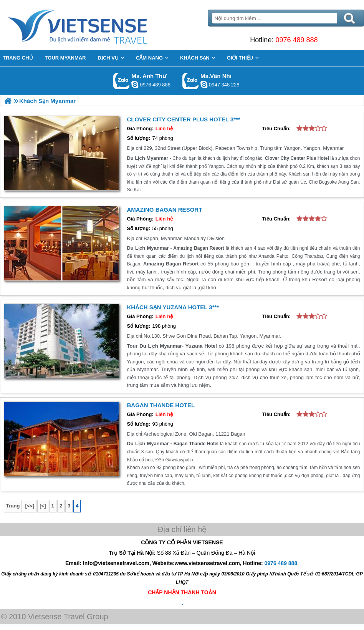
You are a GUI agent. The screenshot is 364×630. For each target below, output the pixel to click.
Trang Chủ (97, 25)
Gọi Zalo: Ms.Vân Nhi (191, 81)
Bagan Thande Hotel (161, 405)
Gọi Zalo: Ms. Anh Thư (122, 81)
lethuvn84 (135, 85)
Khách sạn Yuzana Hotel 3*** (173, 307)
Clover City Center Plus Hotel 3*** (183, 119)
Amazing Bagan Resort (164, 210)
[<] (43, 506)
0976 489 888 (296, 40)
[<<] (30, 506)
